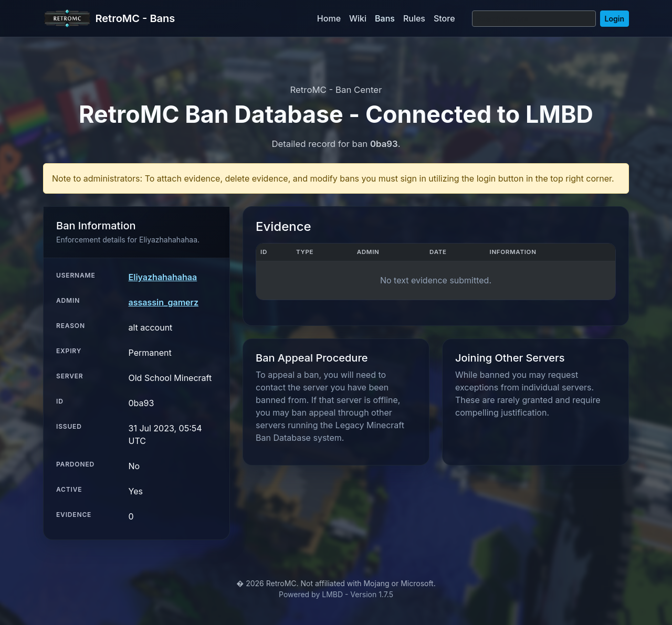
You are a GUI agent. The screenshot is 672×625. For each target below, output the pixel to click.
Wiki (358, 18)
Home (329, 18)
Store (444, 18)
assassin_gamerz (164, 302)
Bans (385, 18)
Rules (414, 18)
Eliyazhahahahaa (163, 277)
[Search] (534, 19)
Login (615, 19)
